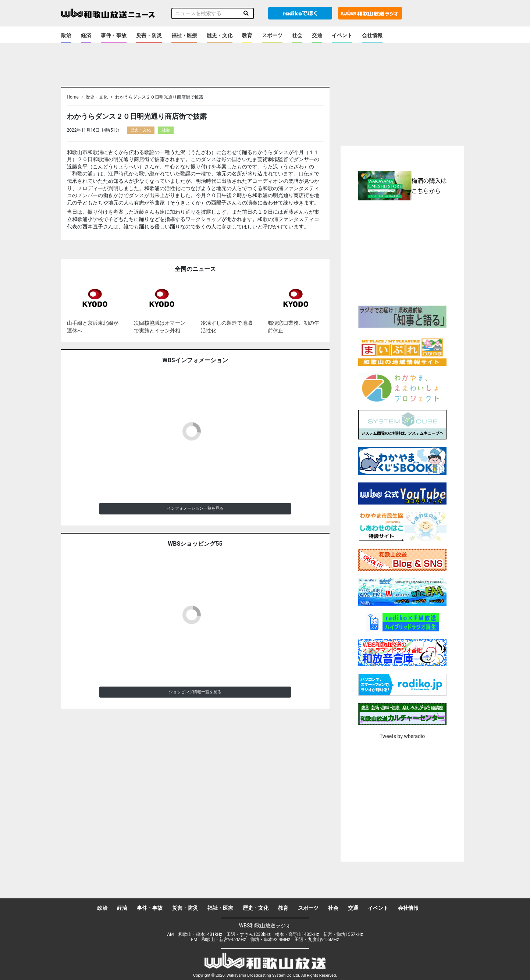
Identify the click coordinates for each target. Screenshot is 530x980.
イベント (342, 35)
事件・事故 (114, 35)
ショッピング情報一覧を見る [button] (195, 692)
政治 (66, 35)
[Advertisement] (402, 252)
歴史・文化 (220, 35)
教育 (247, 35)
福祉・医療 (184, 35)
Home (73, 97)
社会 (297, 35)
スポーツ (272, 35)
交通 (317, 35)
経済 (86, 35)
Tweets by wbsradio (402, 736)
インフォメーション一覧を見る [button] (195, 508)
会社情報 (372, 35)
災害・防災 (149, 35)
